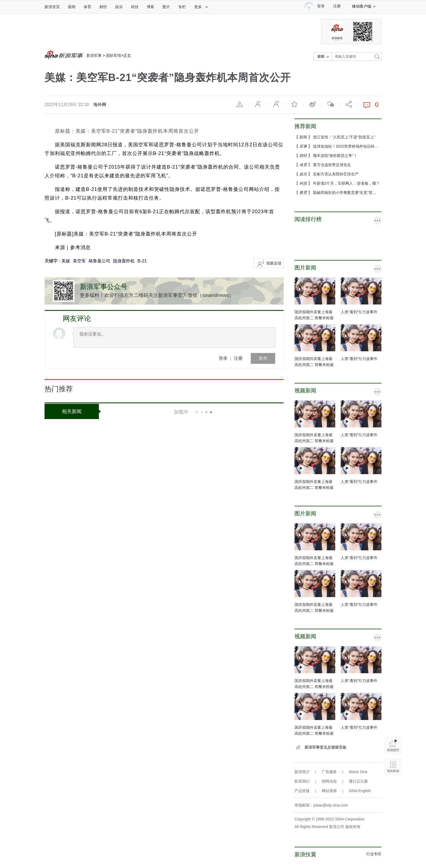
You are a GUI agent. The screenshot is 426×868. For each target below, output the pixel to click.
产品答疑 (302, 791)
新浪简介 (302, 772)
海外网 (100, 105)
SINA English (360, 791)
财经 (103, 7)
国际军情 (114, 55)
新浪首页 (52, 7)
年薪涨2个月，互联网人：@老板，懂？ (346, 183)
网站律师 (329, 791)
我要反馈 (274, 263)
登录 (223, 358)
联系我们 (302, 781)
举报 (240, 104)
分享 (349, 104)
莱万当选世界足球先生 (332, 165)
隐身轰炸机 (124, 261)
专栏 (182, 7)
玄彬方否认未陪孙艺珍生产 (336, 174)
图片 (166, 7)
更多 (201, 7)
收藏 (294, 104)
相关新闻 (80, 411)
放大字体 (276, 104)
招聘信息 (329, 781)
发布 (263, 358)
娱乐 (119, 7)
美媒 (66, 261)
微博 (312, 104)
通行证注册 (358, 781)
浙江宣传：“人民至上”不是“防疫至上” (344, 137)
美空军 (79, 261)
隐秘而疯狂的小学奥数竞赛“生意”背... (344, 193)
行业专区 (374, 854)
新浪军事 (94, 55)
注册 (337, 6)
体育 (87, 7)
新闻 (72, 7)
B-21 (142, 261)
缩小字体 (258, 104)
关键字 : (53, 261)
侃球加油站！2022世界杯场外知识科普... (347, 146)
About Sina (358, 772)
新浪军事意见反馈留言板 (325, 747)
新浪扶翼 (305, 854)
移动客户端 (364, 6)
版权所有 (353, 827)
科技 (135, 7)
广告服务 (329, 772)
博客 (151, 7)
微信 (331, 104)
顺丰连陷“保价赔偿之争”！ (335, 156)
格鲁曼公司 (99, 261)
